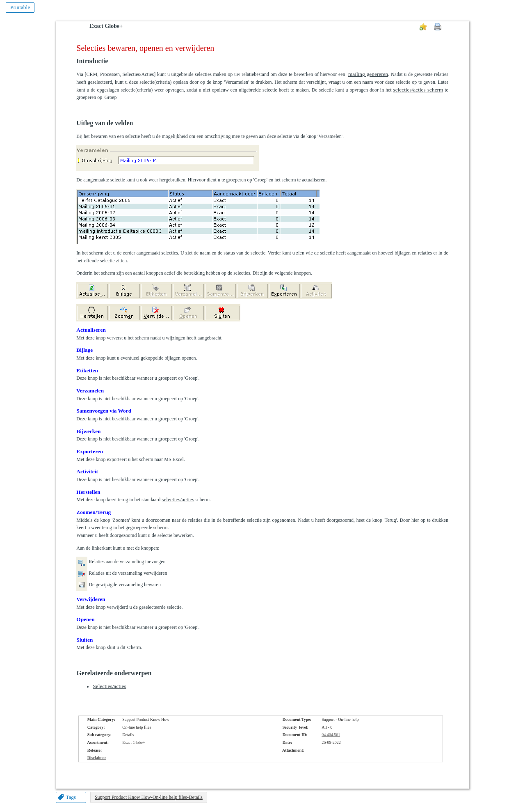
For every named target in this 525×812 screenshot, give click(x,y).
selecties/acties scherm (418, 90)
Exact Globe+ (106, 26)
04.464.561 (331, 735)
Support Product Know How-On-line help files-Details (149, 797)
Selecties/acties (109, 686)
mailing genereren (368, 74)
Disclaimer (97, 758)
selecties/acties (178, 499)
